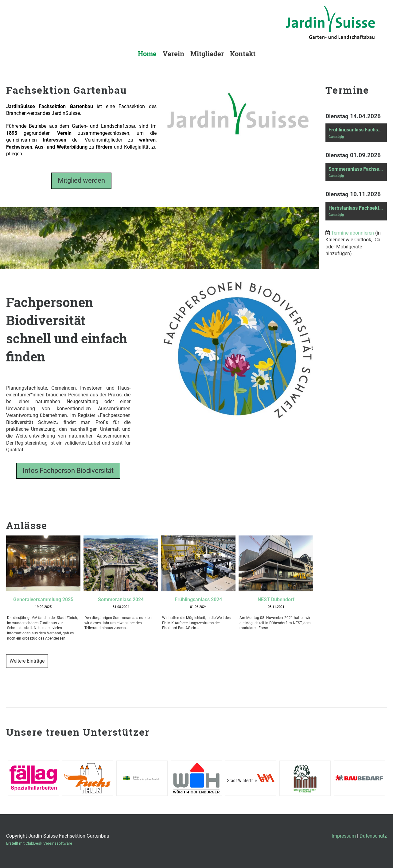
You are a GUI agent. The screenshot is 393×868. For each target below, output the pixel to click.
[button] (356, 133)
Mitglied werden (81, 180)
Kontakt (243, 54)
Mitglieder (207, 54)
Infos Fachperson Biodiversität (68, 471)
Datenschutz (373, 836)
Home (147, 54)
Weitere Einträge (27, 661)
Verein (173, 54)
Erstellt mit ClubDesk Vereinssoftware (39, 843)
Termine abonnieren (352, 233)
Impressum (344, 836)
